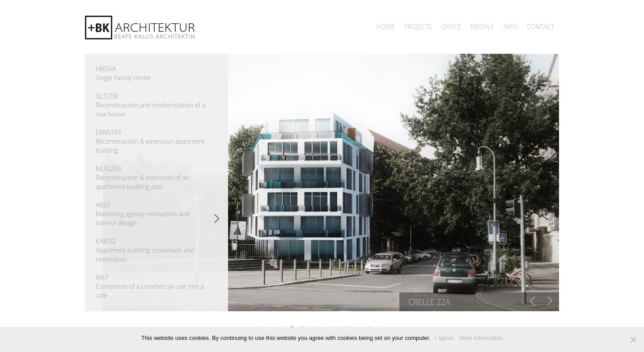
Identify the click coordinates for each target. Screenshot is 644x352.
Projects (418, 27)
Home (386, 27)
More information (481, 338)
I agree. (445, 338)
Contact (540, 27)
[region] (331, 182)
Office (451, 27)
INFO (511, 27)
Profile (482, 27)
